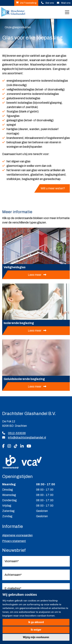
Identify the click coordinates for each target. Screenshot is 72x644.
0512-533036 (14, 433)
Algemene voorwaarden (17, 535)
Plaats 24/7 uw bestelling (17, 3)
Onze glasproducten (18, 27)
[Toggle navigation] (67, 12)
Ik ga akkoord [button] (36, 622)
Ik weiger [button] (36, 630)
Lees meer (35, 275)
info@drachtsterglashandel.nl (27, 437)
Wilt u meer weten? (53, 188)
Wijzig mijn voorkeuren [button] (36, 637)
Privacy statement (14, 541)
